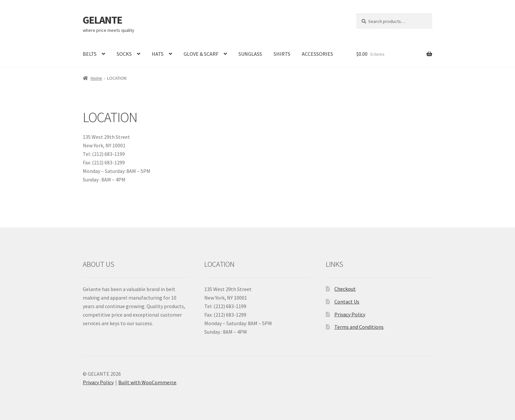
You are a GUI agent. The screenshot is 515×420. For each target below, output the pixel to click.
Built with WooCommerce (147, 382)
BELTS (90, 54)
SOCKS (124, 54)
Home (96, 78)
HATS (158, 54)
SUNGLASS (250, 54)
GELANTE (102, 20)
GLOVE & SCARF (201, 54)
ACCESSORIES (317, 54)
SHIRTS (282, 54)
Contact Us (347, 302)
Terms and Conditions (359, 327)
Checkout (345, 289)
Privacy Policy (350, 314)
